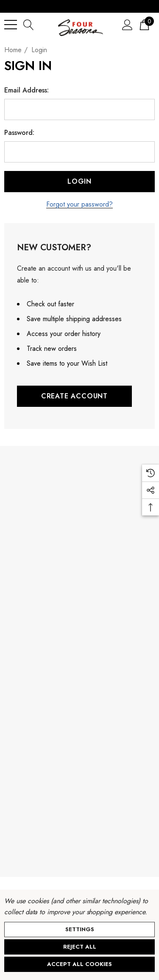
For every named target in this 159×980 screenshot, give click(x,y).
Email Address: (26, 90)
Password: (19, 133)
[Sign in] (127, 24)
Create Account (74, 396)
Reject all (80, 947)
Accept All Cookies (79, 964)
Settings (80, 929)
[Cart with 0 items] (144, 24)
